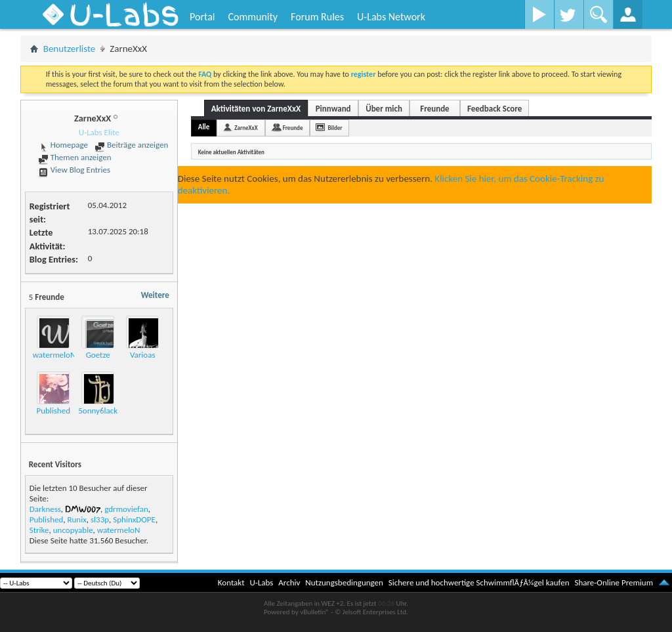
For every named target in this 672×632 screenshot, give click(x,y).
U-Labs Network (391, 17)
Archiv (289, 582)
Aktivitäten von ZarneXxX (256, 109)
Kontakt (231, 582)
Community (253, 17)
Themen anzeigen (75, 157)
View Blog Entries (74, 170)
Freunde (434, 109)
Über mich (384, 109)
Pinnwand (333, 109)
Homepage (63, 145)
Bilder (335, 128)
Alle (204, 127)
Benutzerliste (70, 49)
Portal (202, 17)
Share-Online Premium (614, 582)
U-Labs (262, 582)
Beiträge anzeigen (131, 145)
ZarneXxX (246, 128)
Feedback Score (494, 109)
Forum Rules (317, 17)
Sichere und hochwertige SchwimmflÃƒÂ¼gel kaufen (479, 582)
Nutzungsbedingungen (344, 582)
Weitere (155, 295)
